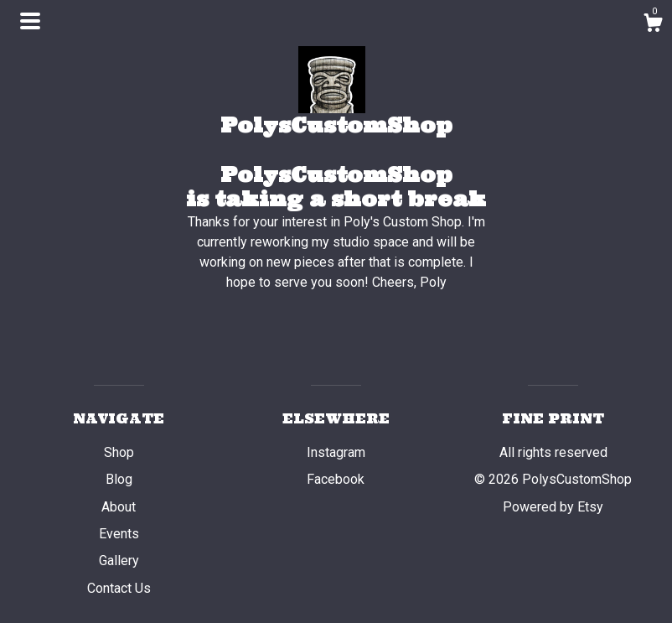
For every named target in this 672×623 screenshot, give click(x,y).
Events (119, 534)
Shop (119, 452)
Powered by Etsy (553, 507)
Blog (119, 479)
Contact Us (119, 588)
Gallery (119, 561)
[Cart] (653, 25)
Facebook (336, 479)
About (119, 507)
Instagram (336, 452)
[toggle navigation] (30, 21)
